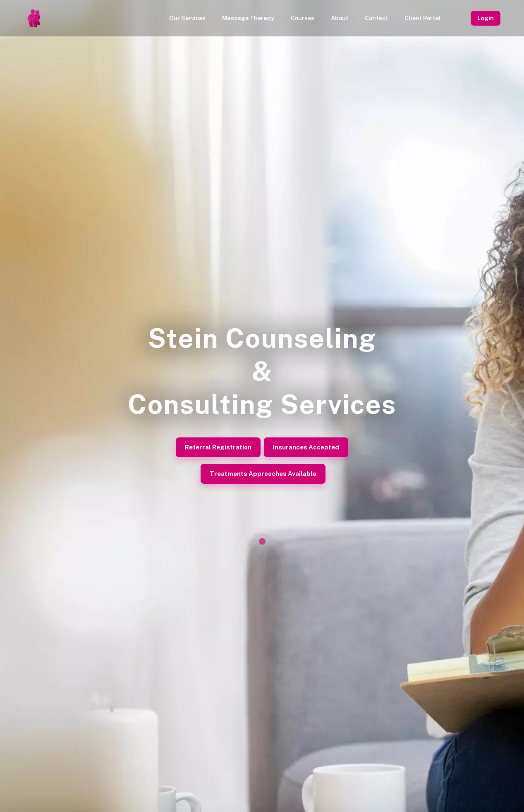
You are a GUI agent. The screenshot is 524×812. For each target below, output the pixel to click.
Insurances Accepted (306, 447)
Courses (303, 18)
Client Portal (423, 18)
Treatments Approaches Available (263, 474)
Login (486, 18)
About (340, 18)
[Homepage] (34, 18)
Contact (376, 18)
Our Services (187, 18)
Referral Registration (218, 447)
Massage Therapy (248, 18)
